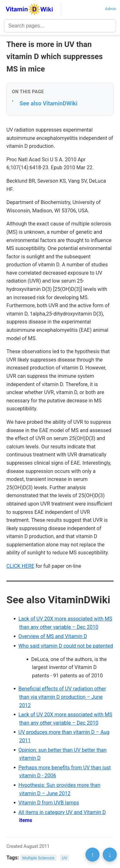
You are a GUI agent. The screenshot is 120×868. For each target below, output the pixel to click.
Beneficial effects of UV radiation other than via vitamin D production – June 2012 (62, 697)
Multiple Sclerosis (39, 858)
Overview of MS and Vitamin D (53, 636)
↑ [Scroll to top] (92, 855)
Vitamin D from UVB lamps (49, 803)
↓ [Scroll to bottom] (110, 855)
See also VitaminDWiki (48, 103)
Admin (111, 9)
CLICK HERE (20, 566)
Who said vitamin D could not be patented (66, 646)
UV (65, 858)
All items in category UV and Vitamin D (62, 812)
